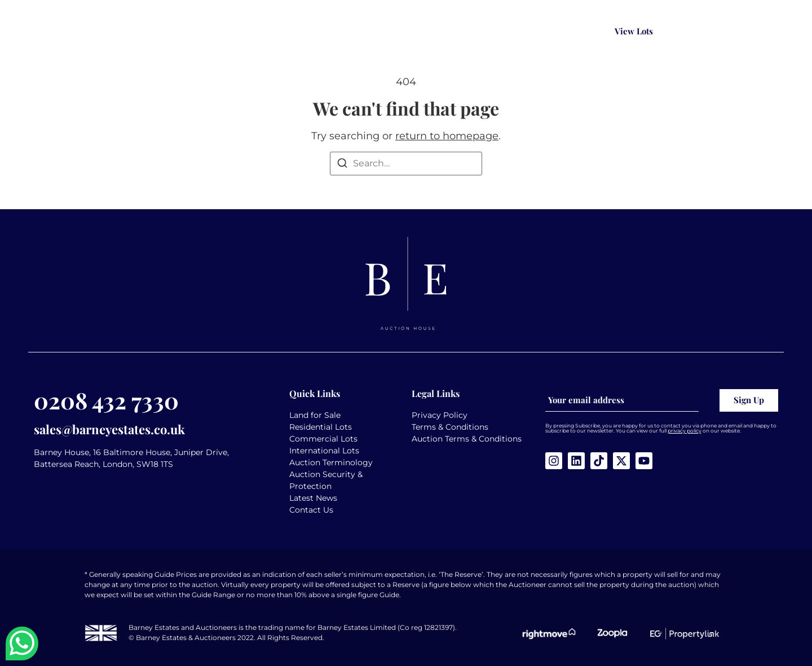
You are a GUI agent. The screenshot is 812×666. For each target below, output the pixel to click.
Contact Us (311, 510)
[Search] (342, 165)
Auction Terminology (331, 462)
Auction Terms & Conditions (467, 439)
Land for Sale (315, 415)
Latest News (313, 498)
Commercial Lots (323, 439)
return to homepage (447, 136)
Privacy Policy (440, 415)
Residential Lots (321, 427)
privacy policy (685, 431)
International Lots (324, 451)
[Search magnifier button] (581, 32)
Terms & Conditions (450, 427)
